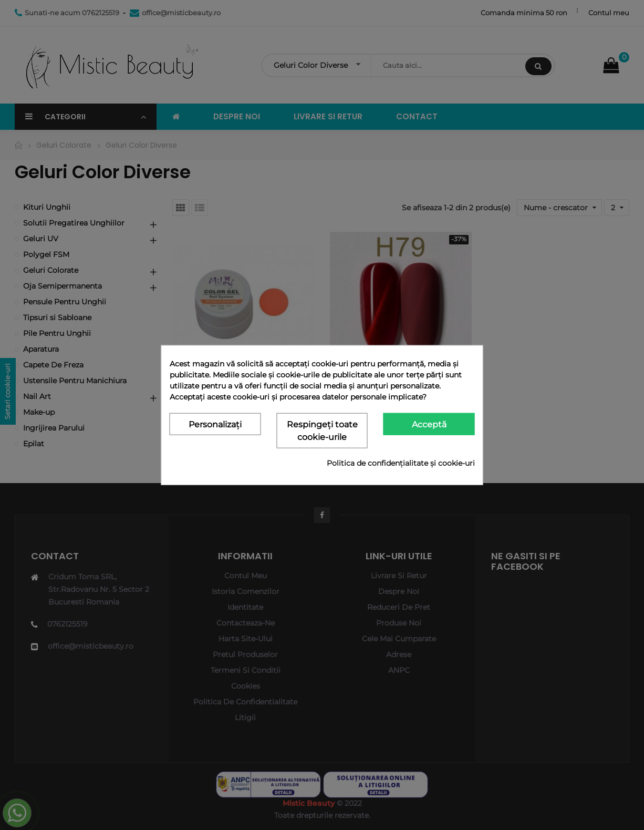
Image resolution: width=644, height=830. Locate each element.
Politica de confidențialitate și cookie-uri (401, 463)
